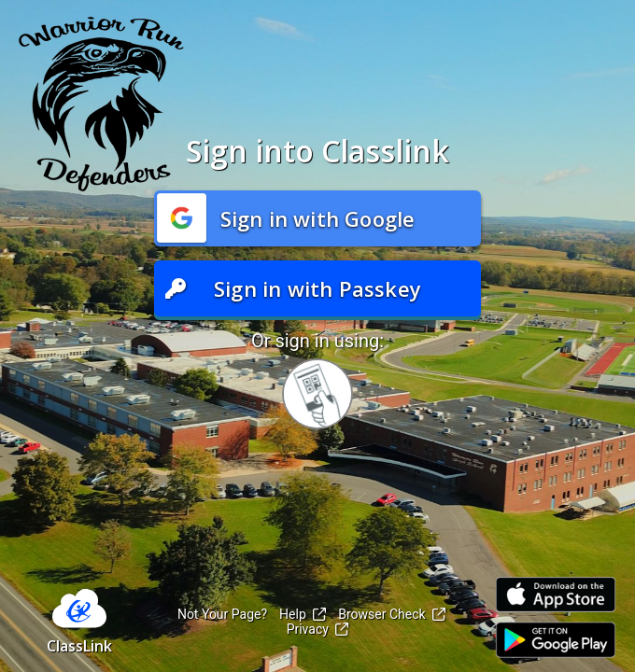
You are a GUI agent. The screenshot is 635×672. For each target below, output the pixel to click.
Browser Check (392, 614)
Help (303, 614)
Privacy (318, 629)
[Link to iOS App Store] (556, 595)
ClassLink (79, 646)
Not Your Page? (222, 614)
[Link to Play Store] (556, 640)
